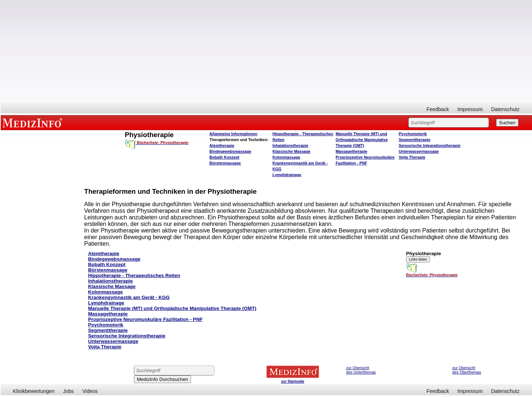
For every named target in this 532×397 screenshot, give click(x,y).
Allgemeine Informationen (233, 134)
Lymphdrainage (287, 175)
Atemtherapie (222, 145)
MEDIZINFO (34, 122)
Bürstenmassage (225, 163)
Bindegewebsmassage (230, 151)
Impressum (470, 109)
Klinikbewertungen (34, 391)
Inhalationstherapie (291, 145)
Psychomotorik (413, 134)
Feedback (438, 109)
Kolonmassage (286, 157)
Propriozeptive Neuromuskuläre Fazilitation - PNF (145, 319)
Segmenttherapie (415, 140)
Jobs (68, 391)
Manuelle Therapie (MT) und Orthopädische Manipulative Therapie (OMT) (362, 140)
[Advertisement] (266, 51)
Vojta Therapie (412, 157)
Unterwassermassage (419, 151)
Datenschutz (505, 109)
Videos (90, 391)
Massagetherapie (351, 151)
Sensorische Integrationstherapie (430, 145)
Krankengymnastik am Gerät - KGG (129, 297)
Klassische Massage (292, 151)
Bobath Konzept (224, 157)
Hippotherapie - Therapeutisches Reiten (134, 275)
